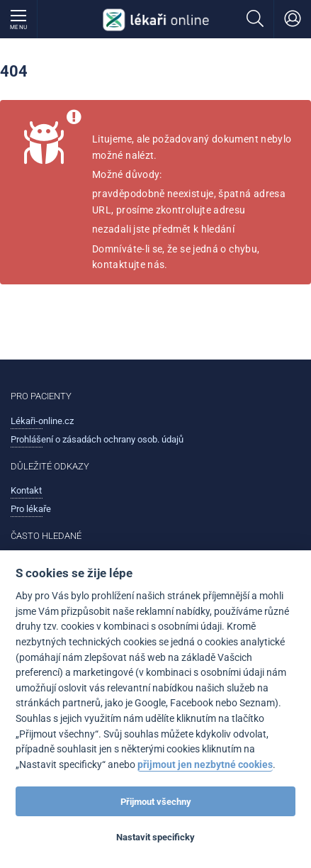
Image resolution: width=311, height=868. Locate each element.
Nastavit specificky (155, 837)
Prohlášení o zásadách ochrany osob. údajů (97, 439)
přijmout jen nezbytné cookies (205, 765)
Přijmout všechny (156, 802)
